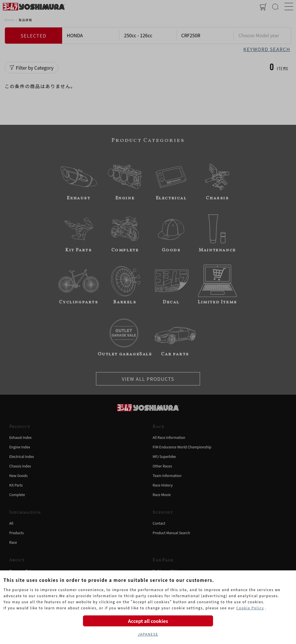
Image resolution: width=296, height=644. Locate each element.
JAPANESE (148, 634)
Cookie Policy (250, 608)
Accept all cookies (148, 621)
